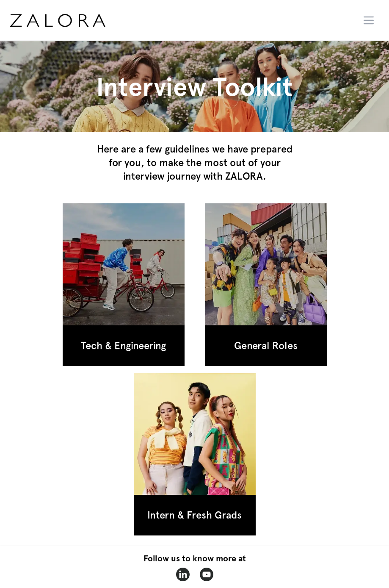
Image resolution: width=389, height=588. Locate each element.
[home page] (74, 21)
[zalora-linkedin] (183, 574)
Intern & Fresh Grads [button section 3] (194, 515)
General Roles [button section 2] (266, 345)
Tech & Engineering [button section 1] (123, 345)
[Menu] (369, 20)
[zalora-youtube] (207, 574)
